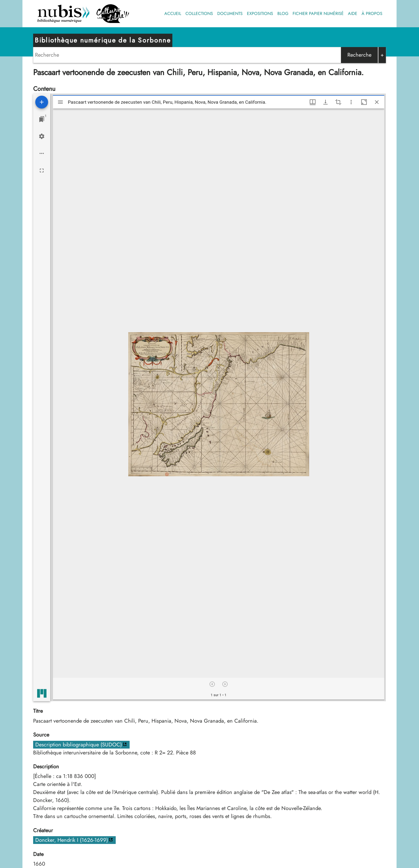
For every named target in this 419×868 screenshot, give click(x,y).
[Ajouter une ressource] (42, 102)
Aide (353, 13)
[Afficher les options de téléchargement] (325, 102)
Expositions (260, 13)
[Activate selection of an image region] (338, 102)
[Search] (187, 55)
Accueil (173, 13)
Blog (283, 13)
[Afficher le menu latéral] (60, 102)
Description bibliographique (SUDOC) (79, 745)
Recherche (359, 55)
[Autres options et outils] (351, 102)
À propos (372, 13)
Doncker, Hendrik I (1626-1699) (72, 840)
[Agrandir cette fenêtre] (364, 102)
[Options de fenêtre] (313, 102)
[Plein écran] (42, 170)
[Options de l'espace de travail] (42, 153)
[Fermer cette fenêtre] (377, 102)
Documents (230, 13)
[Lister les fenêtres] (42, 119)
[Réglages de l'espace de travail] (42, 136)
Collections (199, 13)
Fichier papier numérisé (318, 13)
